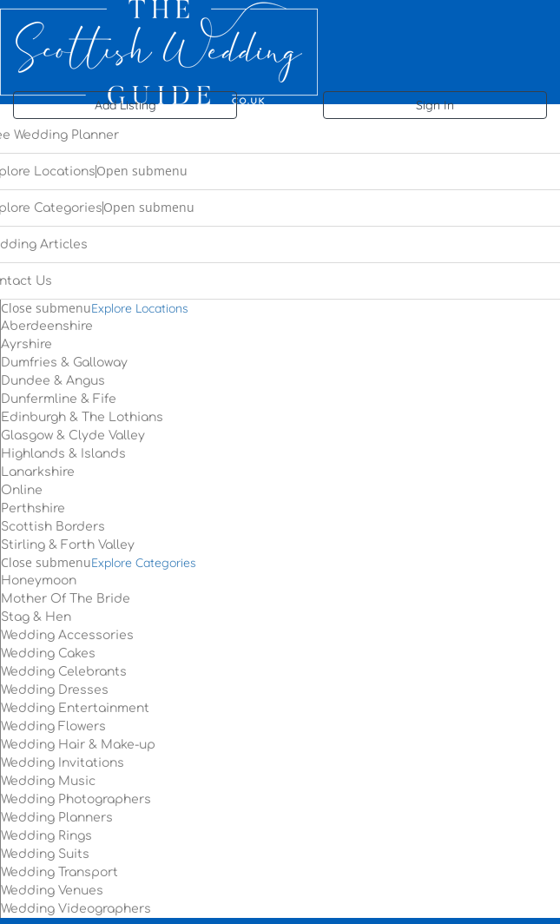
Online (22, 490)
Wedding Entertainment (75, 708)
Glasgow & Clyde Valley (73, 436)
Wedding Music (48, 781)
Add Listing (125, 105)
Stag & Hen (36, 617)
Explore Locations (140, 308)
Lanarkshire (38, 472)
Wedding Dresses (55, 690)
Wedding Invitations (63, 763)
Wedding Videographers (76, 909)
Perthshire (33, 508)
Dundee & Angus (53, 381)
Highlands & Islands (63, 454)
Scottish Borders (53, 527)
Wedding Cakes (48, 653)
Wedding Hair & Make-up (78, 745)
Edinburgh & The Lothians (82, 417)
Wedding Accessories (67, 635)
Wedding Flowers (53, 726)
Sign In (435, 105)
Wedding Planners (57, 818)
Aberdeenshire (47, 326)
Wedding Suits (45, 854)
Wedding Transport (59, 872)
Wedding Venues (52, 891)
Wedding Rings (46, 836)
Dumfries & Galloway (64, 363)
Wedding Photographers (76, 799)
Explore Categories (144, 563)
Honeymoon (39, 581)
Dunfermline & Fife (59, 399)
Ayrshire (26, 344)
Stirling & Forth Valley (68, 545)
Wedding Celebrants (64, 672)
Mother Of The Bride (66, 599)
